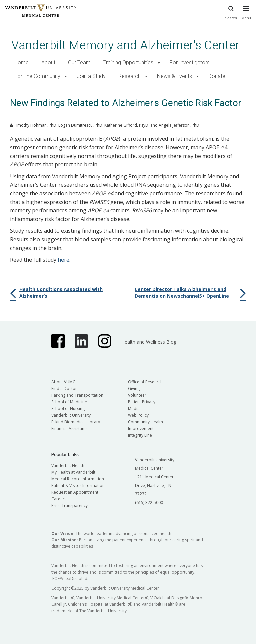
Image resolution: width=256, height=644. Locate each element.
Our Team (79, 62)
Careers (59, 499)
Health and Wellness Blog (149, 342)
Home (21, 62)
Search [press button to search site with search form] (231, 12)
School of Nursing (68, 408)
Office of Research (145, 382)
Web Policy (138, 415)
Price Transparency (69, 505)
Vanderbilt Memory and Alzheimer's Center (125, 45)
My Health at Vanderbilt (73, 472)
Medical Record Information (78, 479)
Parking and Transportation (77, 395)
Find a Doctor (64, 388)
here (63, 260)
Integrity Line (140, 435)
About (48, 62)
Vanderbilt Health (68, 465)
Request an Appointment (75, 492)
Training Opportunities (128, 62)
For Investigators (190, 62)
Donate (217, 76)
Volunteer (137, 395)
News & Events (174, 76)
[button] (159, 63)
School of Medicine (69, 402)
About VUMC (63, 382)
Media (134, 408)
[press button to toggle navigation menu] (246, 16)
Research (129, 76)
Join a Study (91, 76)
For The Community (37, 76)
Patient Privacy (142, 402)
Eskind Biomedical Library (76, 422)
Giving (134, 388)
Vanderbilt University (71, 415)
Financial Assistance (70, 428)
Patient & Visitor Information (78, 485)
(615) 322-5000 (149, 502)
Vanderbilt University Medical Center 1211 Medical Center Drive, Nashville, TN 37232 (155, 477)
